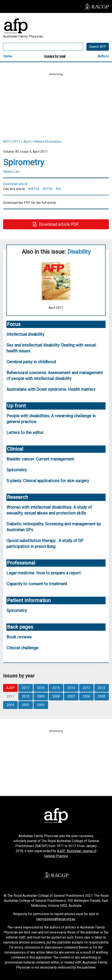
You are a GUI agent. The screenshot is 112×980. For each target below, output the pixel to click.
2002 (41, 705)
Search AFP (98, 47)
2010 (26, 696)
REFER (48, 189)
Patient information (47, 142)
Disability (79, 252)
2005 (102, 696)
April (27, 142)
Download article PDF (56, 224)
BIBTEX (34, 189)
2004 (10, 705)
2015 (56, 688)
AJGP (10, 688)
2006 (86, 696)
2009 (41, 696)
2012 (102, 688)
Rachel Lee (11, 172)
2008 (56, 696)
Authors (103, 56)
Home (7, 56)
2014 (71, 688)
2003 (26, 705)
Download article (15, 184)
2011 (16, 142)
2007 (71, 696)
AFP (6, 142)
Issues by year (55, 56)
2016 (41, 688)
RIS (58, 189)
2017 (26, 688)
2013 (86, 688)
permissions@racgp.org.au (56, 919)
